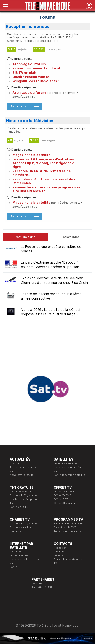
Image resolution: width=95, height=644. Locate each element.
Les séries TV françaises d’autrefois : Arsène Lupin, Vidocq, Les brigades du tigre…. (44, 163)
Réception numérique (28, 26)
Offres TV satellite (65, 492)
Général (59, 555)
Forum (14, 567)
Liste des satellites (66, 463)
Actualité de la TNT (21, 492)
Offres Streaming (64, 503)
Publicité (59, 552)
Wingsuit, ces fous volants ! (36, 81)
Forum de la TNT (20, 507)
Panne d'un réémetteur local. (37, 68)
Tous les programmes (67, 531)
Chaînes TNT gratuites (24, 495)
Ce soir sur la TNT (65, 527)
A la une (15, 463)
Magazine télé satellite (31, 155)
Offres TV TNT (62, 495)
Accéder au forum (25, 106)
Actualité (15, 552)
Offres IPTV (61, 499)
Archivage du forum (29, 64)
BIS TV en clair (24, 73)
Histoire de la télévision (30, 121)
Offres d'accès (19, 555)
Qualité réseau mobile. (31, 77)
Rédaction (60, 548)
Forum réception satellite (69, 475)
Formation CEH (41, 584)
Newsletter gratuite (22, 475)
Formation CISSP (42, 587)
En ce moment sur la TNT (69, 523)
